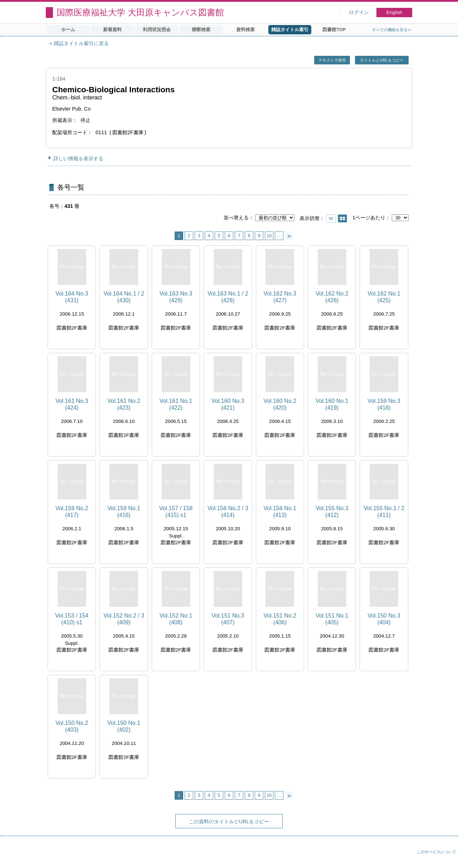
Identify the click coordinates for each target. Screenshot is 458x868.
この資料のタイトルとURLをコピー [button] (229, 821)
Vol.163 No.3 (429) (176, 297)
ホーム (68, 30)
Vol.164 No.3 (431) (72, 297)
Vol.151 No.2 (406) (280, 619)
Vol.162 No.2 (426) (332, 297)
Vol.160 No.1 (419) (332, 404)
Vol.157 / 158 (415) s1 (176, 512)
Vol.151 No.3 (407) (228, 619)
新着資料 (112, 30)
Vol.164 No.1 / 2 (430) (124, 297)
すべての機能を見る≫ (392, 30)
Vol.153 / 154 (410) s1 (72, 619)
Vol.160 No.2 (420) (280, 404)
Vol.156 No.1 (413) (280, 512)
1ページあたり (369, 218)
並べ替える (236, 218)
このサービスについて (437, 852)
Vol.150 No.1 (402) (124, 726)
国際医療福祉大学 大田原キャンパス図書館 (140, 12)
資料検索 (245, 30)
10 (269, 236)
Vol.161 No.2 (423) (124, 404)
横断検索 (201, 30)
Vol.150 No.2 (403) (72, 726)
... (279, 236)
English (394, 12)
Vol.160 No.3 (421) (228, 404)
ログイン (359, 12)
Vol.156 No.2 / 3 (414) (228, 512)
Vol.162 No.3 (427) (280, 297)
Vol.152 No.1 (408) (176, 619)
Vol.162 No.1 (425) (384, 297)
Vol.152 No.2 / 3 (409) (124, 619)
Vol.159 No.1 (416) (124, 512)
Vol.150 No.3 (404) (384, 619)
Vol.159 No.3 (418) (384, 404)
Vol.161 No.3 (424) (72, 404)
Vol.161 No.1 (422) (176, 404)
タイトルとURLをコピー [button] (382, 60)
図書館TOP (334, 30)
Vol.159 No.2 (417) (72, 512)
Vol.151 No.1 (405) (332, 619)
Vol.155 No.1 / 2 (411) (384, 512)
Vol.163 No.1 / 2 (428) (228, 297)
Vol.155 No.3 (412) (332, 512)
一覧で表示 (331, 218)
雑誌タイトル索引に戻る (81, 43)
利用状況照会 (157, 30)
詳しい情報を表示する (78, 159)
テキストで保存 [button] (332, 60)
